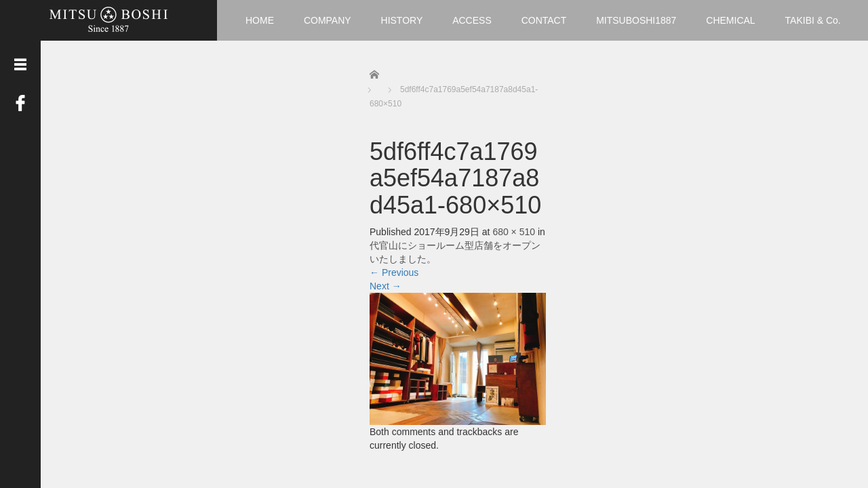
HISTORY (402, 20)
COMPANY (328, 20)
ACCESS (472, 20)
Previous (394, 272)
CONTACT (544, 20)
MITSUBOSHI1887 (636, 20)
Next (386, 286)
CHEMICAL (730, 20)
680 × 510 (514, 232)
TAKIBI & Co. (813, 20)
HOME (260, 20)
